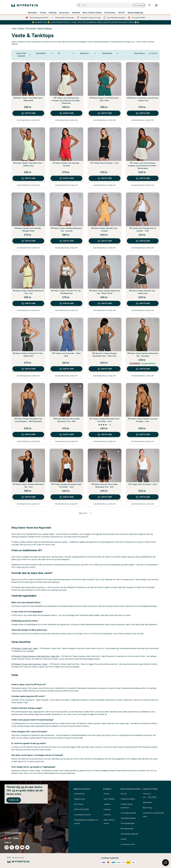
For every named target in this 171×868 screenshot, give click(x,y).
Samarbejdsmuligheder (129, 834)
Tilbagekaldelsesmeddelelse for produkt (86, 822)
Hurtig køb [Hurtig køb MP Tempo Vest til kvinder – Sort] (105, 178)
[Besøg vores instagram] (7, 847)
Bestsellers (33, 13)
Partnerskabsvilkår (128, 823)
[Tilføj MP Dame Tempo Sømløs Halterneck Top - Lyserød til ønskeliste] (80, 196)
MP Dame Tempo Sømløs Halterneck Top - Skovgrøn (143, 355)
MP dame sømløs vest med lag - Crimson (66, 164)
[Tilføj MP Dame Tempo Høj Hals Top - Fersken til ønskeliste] (118, 196)
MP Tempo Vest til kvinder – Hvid (143, 484)
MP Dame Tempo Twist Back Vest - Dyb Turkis (105, 99)
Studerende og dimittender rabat (153, 815)
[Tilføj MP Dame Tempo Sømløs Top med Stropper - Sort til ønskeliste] (156, 386)
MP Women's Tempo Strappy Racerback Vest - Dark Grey (105, 355)
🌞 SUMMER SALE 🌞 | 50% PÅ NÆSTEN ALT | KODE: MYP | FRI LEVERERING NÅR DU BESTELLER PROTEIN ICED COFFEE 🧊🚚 (86, 22)
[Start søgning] (79, 5)
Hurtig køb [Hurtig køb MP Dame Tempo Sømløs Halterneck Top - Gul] (28, 303)
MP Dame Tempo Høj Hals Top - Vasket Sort (143, 292)
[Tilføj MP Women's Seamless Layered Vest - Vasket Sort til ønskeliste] (156, 65)
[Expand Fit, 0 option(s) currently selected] (66, 53)
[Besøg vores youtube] (22, 847)
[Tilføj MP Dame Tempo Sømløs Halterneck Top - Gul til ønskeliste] (42, 258)
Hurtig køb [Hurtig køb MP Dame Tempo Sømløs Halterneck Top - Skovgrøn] (143, 369)
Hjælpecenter (80, 799)
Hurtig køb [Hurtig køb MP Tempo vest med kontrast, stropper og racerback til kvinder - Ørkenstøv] (66, 113)
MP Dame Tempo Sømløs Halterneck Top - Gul (28, 292)
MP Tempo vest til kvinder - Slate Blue (66, 355)
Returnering (79, 804)
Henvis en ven (150, 796)
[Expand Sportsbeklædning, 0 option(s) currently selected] (44, 53)
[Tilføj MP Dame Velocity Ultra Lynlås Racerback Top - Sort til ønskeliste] (118, 452)
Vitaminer (76, 13)
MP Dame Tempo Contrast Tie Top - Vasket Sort (28, 355)
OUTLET (122, 13)
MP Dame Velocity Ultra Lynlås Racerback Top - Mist (66, 420)
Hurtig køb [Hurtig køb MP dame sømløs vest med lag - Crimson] (66, 178)
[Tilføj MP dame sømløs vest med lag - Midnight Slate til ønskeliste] (42, 196)
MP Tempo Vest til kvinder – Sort (105, 163)
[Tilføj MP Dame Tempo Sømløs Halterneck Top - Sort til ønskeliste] (42, 452)
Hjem (14, 28)
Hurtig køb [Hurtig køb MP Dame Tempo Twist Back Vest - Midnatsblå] (28, 113)
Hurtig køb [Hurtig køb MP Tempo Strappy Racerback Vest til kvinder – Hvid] (66, 497)
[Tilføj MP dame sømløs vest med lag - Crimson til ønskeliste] (80, 130)
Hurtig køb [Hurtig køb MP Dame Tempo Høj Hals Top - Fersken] (105, 241)
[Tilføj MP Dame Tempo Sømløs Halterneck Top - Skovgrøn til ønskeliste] (156, 321)
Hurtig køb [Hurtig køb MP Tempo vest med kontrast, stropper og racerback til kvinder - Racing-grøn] (143, 178)
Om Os (124, 794)
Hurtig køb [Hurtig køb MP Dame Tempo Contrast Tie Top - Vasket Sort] (28, 369)
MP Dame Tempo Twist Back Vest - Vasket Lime (28, 164)
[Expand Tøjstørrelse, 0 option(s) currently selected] (110, 53)
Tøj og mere (64, 13)
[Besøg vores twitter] (27, 847)
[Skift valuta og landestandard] (34, 838)
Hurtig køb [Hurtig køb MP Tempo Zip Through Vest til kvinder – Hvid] (143, 241)
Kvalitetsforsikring (128, 799)
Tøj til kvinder (31, 28)
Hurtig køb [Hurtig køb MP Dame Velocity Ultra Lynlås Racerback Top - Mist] (66, 434)
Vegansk (107, 804)
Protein (43, 13)
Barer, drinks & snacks (109, 822)
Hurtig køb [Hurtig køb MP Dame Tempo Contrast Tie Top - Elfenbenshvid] (66, 303)
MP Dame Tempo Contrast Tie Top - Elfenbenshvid (66, 292)
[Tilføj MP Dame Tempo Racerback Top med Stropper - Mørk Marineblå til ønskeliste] (42, 386)
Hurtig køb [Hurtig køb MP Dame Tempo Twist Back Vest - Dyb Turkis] (105, 113)
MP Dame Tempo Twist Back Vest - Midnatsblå (28, 99)
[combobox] (111, 5)
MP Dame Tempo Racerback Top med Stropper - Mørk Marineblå (28, 420)
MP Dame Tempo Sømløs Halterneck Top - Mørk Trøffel (105, 292)
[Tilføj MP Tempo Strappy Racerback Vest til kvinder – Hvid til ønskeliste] (80, 452)
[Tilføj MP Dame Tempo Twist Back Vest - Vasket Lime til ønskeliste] (42, 130)
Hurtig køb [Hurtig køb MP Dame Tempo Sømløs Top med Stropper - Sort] (143, 434)
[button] (166, 863)
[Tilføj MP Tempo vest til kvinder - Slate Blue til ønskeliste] (80, 321)
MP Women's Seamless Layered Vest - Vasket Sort (143, 99)
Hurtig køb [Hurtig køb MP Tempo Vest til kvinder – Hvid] (143, 497)
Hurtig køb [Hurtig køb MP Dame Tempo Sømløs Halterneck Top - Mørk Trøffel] (105, 303)
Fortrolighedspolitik (128, 813)
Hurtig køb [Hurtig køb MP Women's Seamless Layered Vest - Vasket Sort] (143, 113)
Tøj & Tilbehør (109, 799)
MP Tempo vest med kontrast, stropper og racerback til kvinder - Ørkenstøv (66, 100)
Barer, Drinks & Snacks (92, 13)
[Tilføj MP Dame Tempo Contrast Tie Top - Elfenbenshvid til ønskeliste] (80, 258)
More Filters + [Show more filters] (140, 53)
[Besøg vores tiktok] (17, 847)
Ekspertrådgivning (135, 13)
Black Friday (147, 808)
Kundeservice (79, 794)
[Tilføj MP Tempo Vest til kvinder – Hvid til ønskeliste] (156, 452)
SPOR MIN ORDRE (82, 809)
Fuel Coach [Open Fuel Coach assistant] (139, 5)
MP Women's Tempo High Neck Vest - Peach (29, 664)
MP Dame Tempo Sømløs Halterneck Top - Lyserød (66, 230)
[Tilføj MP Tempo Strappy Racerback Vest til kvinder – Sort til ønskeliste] (118, 386)
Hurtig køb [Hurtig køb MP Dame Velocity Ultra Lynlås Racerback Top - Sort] (105, 497)
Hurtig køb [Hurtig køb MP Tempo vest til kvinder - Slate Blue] (66, 369)
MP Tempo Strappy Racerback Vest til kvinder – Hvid (66, 486)
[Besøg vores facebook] (12, 847)
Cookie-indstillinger (13, 833)
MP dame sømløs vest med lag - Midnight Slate (28, 230)
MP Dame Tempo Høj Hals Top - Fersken (105, 230)
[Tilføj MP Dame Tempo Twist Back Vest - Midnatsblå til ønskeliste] (42, 65)
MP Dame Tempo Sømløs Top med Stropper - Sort (143, 420)
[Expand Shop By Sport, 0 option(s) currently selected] (88, 53)
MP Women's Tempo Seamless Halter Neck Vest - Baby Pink (35, 656)
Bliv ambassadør (127, 829)
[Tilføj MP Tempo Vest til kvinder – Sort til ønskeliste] (118, 130)
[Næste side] (91, 513)
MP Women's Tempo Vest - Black (25, 648)
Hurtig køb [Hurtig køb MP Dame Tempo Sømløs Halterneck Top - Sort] (28, 497)
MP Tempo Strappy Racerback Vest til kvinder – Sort (105, 420)
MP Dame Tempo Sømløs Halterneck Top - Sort (28, 486)
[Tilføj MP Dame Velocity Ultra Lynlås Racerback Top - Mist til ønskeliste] (80, 386)
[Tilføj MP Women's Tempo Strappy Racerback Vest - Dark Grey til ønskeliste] (118, 321)
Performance (110, 13)
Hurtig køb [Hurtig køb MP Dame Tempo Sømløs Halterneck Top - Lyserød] (66, 241)
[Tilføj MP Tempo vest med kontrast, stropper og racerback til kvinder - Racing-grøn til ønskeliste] (156, 130)
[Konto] (150, 5)
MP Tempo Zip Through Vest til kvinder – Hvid (143, 230)
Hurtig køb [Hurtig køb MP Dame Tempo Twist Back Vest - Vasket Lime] (28, 178)
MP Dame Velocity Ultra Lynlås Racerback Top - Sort (105, 486)
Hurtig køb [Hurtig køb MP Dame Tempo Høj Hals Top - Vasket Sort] (143, 303)
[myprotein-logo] (25, 5)
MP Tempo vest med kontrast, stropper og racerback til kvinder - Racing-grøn (143, 166)
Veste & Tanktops (44, 28)
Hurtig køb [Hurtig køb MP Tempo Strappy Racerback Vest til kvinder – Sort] (105, 434)
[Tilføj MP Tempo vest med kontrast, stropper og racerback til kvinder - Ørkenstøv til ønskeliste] (80, 65)
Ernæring (53, 13)
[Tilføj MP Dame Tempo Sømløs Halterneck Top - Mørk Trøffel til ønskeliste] (118, 258)
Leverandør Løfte (128, 844)
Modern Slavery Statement (127, 806)
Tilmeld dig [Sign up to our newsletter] (14, 800)
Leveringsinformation (82, 815)
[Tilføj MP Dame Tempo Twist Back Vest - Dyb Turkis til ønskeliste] (118, 65)
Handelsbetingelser (128, 818)
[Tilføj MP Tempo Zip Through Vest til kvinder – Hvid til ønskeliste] (156, 196)
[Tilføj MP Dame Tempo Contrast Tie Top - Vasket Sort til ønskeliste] (42, 321)
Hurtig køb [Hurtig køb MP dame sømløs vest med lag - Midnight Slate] (28, 241)
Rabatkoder (147, 802)
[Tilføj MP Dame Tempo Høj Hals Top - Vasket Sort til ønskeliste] (156, 258)
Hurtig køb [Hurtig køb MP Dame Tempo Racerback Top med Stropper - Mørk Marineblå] (28, 434)
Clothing (21, 28)
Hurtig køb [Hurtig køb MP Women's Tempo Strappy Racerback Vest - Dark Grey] (105, 369)
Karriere (124, 839)
